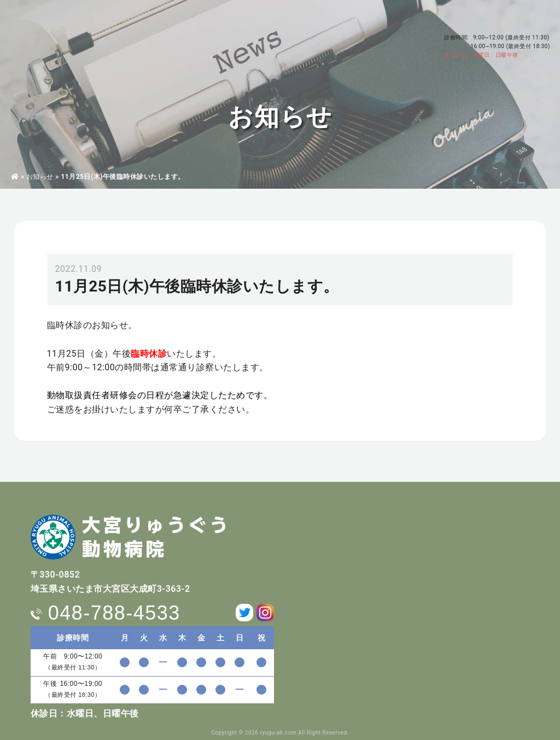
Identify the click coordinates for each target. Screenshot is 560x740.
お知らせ (40, 177)
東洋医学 (226, 39)
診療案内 (185, 39)
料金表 (316, 39)
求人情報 (353, 39)
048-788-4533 (503, 20)
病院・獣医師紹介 (133, 39)
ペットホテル (273, 39)
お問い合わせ (398, 43)
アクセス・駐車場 (404, 28)
